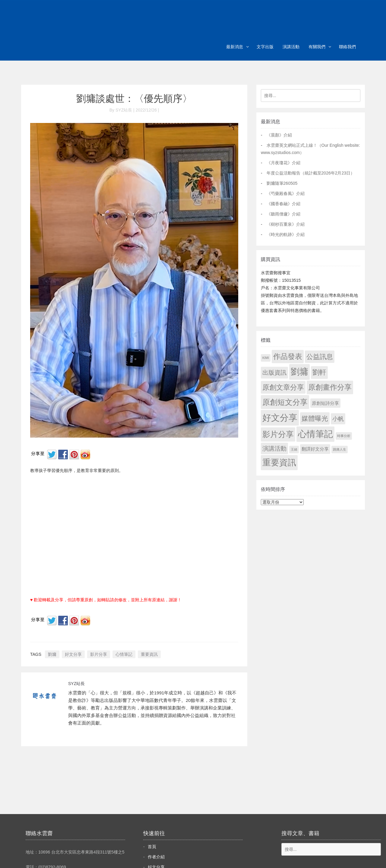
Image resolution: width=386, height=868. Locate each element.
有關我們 (317, 47)
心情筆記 (124, 654)
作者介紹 (156, 857)
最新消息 (235, 47)
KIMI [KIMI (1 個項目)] (266, 358)
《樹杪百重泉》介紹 (286, 224)
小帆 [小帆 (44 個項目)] (338, 419)
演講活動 (291, 47)
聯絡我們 (347, 47)
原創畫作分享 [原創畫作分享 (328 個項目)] (330, 387)
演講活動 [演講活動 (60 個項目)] (274, 448)
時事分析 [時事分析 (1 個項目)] (344, 436)
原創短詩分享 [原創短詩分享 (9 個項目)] (325, 403)
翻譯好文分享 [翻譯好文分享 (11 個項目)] (315, 449)
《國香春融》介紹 (283, 204)
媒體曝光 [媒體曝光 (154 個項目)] (315, 418)
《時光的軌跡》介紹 (286, 234)
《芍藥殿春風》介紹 (286, 193)
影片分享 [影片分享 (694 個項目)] (278, 434)
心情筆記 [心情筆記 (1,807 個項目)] (315, 434)
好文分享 (73, 654)
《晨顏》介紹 (279, 135)
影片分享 (99, 654)
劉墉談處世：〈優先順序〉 (134, 99)
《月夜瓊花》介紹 (283, 163)
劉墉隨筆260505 (282, 183)
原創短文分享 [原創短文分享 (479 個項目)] (285, 402)
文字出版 (265, 47)
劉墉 (52, 654)
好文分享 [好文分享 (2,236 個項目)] (280, 418)
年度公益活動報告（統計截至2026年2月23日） (311, 173)
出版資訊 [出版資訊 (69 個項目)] (274, 373)
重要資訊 (149, 654)
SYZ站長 (76, 684)
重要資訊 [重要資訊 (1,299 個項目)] (279, 462)
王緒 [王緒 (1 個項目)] (294, 449)
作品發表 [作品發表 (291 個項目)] (288, 356)
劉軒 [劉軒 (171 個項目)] (319, 372)
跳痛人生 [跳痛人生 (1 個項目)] (340, 449)
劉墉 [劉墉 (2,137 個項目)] (299, 372)
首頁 (152, 847)
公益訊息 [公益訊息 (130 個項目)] (320, 357)
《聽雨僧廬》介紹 (283, 214)
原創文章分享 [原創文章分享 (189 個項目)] (283, 387)
